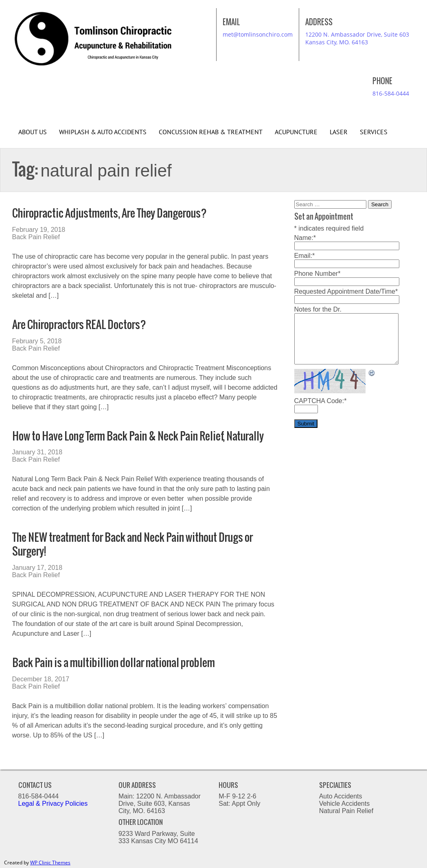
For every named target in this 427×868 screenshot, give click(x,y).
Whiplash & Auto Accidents (103, 132)
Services (374, 132)
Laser (339, 132)
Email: (305, 256)
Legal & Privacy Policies (54, 804)
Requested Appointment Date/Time (346, 291)
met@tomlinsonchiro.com (258, 34)
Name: (305, 238)
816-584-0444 (391, 93)
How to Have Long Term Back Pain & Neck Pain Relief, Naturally (138, 436)
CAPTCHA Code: (321, 401)
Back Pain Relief (36, 237)
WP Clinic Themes (50, 863)
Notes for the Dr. (318, 309)
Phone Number (318, 274)
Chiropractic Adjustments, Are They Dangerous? (109, 213)
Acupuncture (296, 132)
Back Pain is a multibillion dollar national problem (114, 662)
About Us (33, 132)
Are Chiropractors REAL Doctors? (79, 324)
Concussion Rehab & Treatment (211, 132)
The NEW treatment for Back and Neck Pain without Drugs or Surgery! (132, 544)
